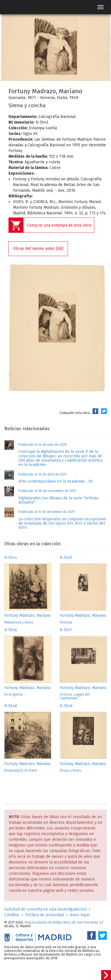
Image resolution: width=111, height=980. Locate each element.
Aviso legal (80, 915)
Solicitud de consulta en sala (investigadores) (45, 909)
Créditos (12, 915)
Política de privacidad (45, 915)
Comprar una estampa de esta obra (59, 225)
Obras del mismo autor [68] (38, 249)
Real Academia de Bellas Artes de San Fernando (61, 922)
